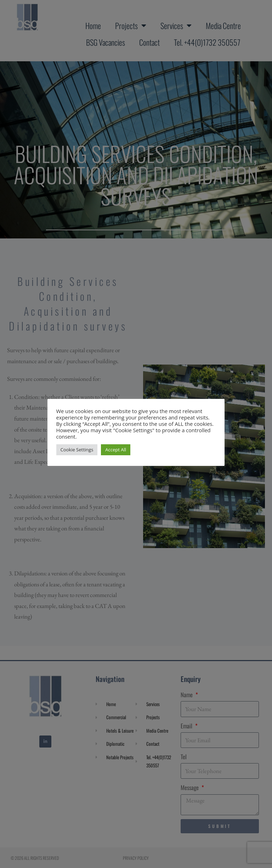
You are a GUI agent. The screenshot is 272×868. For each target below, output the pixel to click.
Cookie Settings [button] (77, 450)
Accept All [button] (116, 450)
